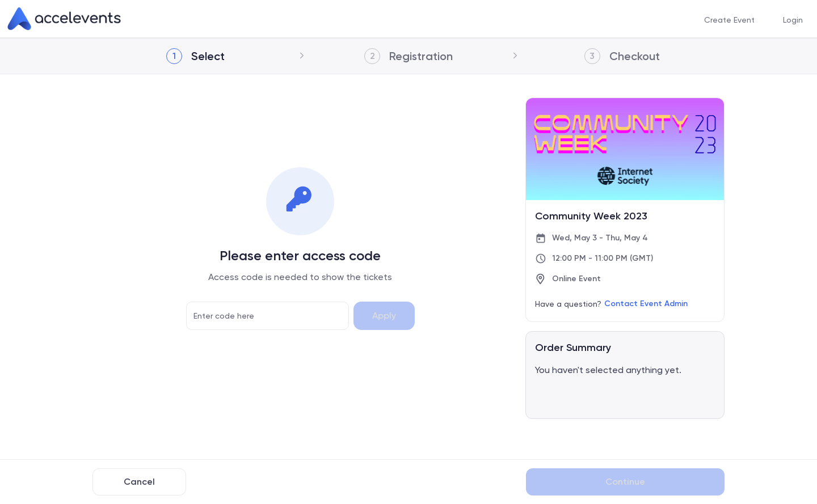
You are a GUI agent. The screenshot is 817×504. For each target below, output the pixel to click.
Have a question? (568, 304)
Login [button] (793, 19)
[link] (64, 19)
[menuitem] (729, 19)
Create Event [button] (729, 19)
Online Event (576, 279)
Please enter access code (300, 255)
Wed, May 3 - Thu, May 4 (600, 238)
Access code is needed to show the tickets (300, 277)
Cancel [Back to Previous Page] (139, 482)
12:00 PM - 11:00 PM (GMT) (603, 258)
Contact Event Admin (646, 304)
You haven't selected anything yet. (608, 370)
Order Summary (573, 348)
